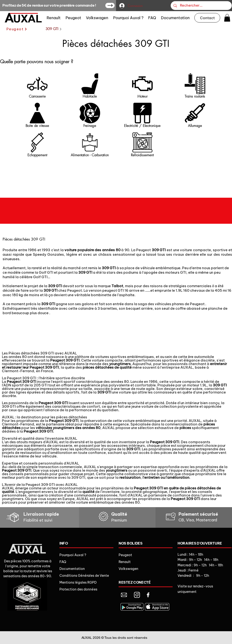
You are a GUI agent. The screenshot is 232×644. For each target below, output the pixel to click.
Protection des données (78, 589)
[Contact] (207, 18)
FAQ (63, 562)
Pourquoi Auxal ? (73, 555)
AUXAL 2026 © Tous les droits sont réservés (114, 638)
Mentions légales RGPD (78, 582)
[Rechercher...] (201, 6)
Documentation (72, 569)
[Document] (124, 595)
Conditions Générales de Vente (84, 576)
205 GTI (41, 385)
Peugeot (125, 555)
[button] (227, 18)
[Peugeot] (17, 29)
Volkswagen (128, 569)
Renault (125, 562)
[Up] (110, 5)
